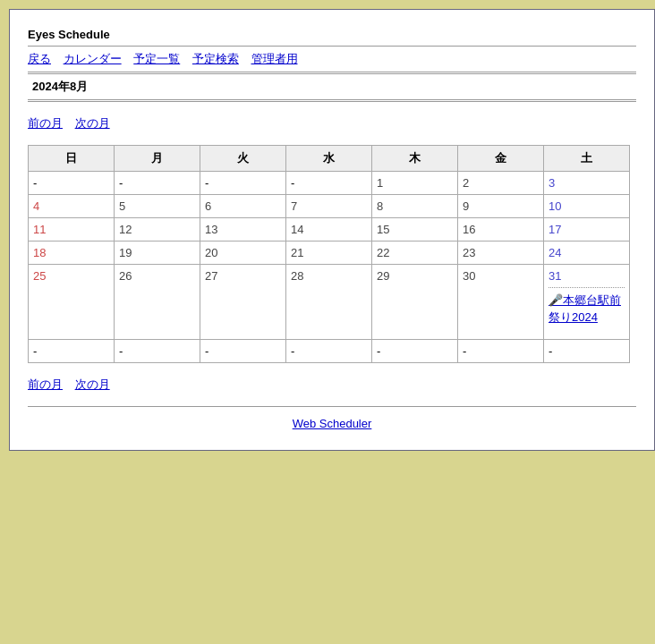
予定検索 (216, 59)
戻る (39, 59)
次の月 (93, 123)
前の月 (45, 123)
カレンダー (93, 59)
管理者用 (275, 59)
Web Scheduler (332, 424)
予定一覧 (157, 59)
